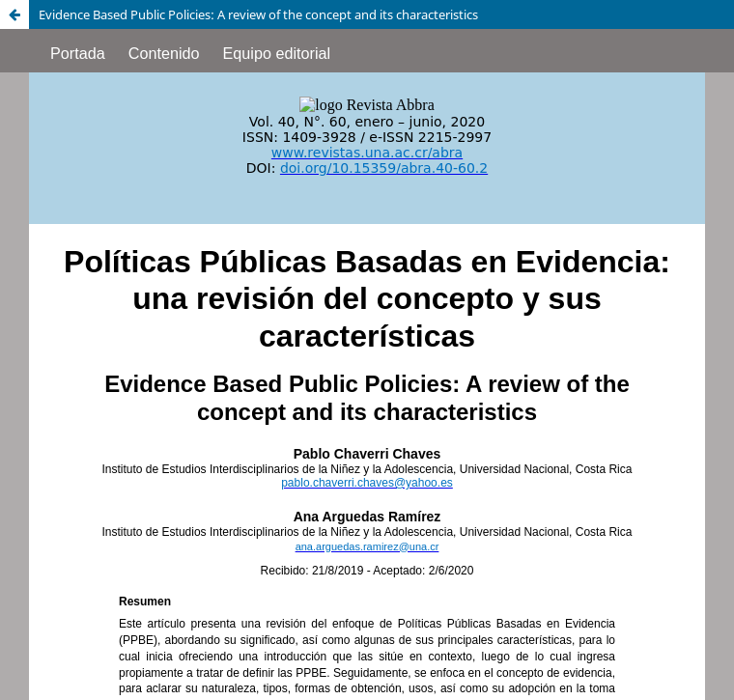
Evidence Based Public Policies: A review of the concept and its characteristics (258, 14)
